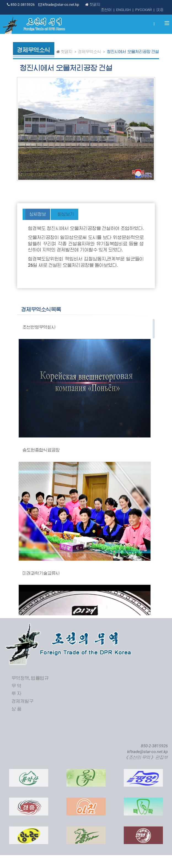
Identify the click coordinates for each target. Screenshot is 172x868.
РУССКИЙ (143, 10)
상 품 (17, 709)
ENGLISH (123, 10)
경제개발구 (23, 701)
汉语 (160, 10)
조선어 (106, 10)
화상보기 (66, 214)
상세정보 (38, 214)
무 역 (17, 686)
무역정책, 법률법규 (30, 678)
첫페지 (93, 5)
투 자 (17, 694)
